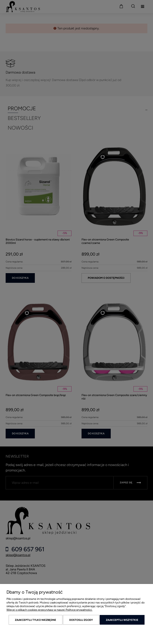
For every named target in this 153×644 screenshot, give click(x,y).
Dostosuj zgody (81, 620)
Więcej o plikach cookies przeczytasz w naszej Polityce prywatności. (49, 610)
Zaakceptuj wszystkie (122, 620)
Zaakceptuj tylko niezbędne (36, 620)
